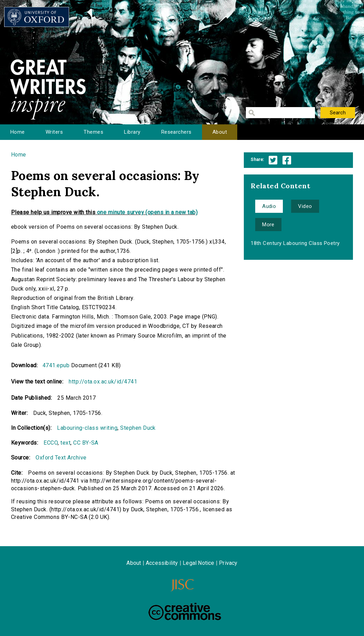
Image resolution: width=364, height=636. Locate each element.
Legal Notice (198, 563)
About (220, 132)
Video (305, 206)
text (65, 443)
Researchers (176, 132)
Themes (93, 132)
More (268, 225)
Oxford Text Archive (61, 458)
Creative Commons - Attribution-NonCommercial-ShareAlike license (185, 611)
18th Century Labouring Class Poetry (295, 243)
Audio (269, 206)
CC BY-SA (86, 443)
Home (18, 132)
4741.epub (56, 365)
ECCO (51, 443)
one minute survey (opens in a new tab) (147, 212)
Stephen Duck (138, 428)
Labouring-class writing (87, 428)
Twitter (273, 160)
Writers (54, 132)
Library (132, 132)
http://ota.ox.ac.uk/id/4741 (103, 382)
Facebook (287, 160)
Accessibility (162, 563)
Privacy (228, 563)
